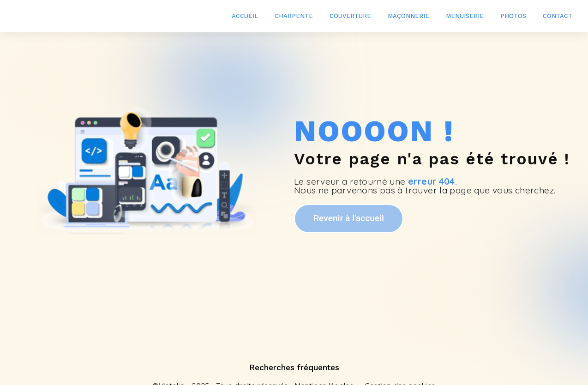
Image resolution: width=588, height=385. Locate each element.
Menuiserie (465, 16)
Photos (513, 16)
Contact (558, 16)
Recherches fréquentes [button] (294, 367)
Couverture (350, 16)
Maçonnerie (408, 16)
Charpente (294, 16)
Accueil (245, 16)
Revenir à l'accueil (349, 218)
